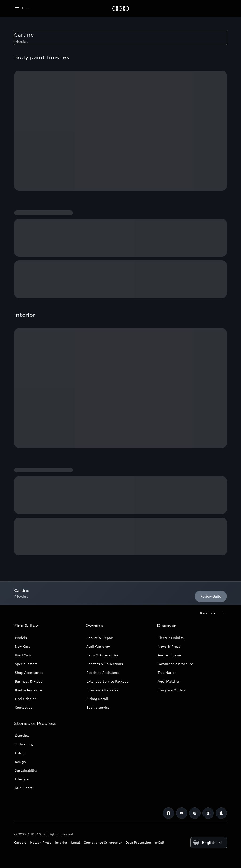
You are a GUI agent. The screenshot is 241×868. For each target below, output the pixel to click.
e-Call (160, 842)
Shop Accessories (29, 673)
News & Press (169, 646)
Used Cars (23, 655)
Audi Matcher (169, 681)
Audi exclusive (169, 655)
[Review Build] (211, 596)
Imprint (61, 842)
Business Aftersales (102, 690)
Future (20, 753)
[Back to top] (213, 613)
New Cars (22, 646)
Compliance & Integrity (103, 842)
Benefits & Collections (105, 664)
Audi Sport (24, 788)
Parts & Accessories (102, 655)
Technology (24, 744)
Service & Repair (100, 638)
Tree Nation (167, 673)
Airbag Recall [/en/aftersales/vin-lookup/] (97, 699)
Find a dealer (25, 699)
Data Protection (138, 842)
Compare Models (172, 690)
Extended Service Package (107, 681)
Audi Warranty (98, 646)
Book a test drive (28, 690)
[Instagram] (195, 813)
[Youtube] (182, 813)
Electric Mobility (171, 638)
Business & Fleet (28, 681)
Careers (20, 842)
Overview (22, 735)
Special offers (26, 664)
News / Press (41, 842)
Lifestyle (22, 779)
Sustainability (26, 770)
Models (21, 638)
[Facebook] (169, 813)
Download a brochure (175, 664)
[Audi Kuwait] (121, 8)
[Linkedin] (208, 813)
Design (20, 762)
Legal (76, 842)
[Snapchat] (221, 813)
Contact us (24, 707)
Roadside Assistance (103, 673)
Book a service (98, 707)
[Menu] (22, 8)
